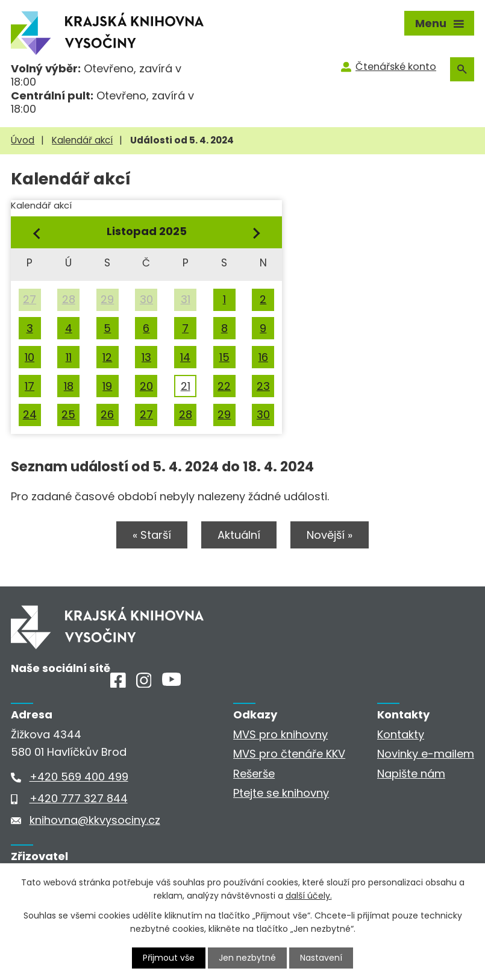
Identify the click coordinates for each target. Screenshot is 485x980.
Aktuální (239, 535)
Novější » (330, 535)
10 (30, 357)
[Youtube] (171, 682)
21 (186, 386)
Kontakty (401, 734)
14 (185, 357)
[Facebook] (118, 684)
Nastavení (321, 958)
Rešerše (254, 774)
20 (146, 386)
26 (107, 414)
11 (69, 357)
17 (30, 386)
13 (146, 357)
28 (69, 299)
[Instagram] (144, 684)
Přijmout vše (169, 958)
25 (68, 414)
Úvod (23, 140)
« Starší (152, 535)
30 (146, 299)
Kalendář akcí (82, 140)
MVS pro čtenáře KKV (289, 754)
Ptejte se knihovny (281, 793)
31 (186, 299)
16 (263, 357)
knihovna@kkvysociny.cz (95, 820)
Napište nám (411, 774)
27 (30, 299)
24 (30, 414)
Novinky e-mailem (426, 754)
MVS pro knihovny (280, 734)
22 (224, 386)
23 (263, 386)
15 (224, 357)
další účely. (309, 896)
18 (69, 386)
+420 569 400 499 (79, 777)
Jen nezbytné (247, 958)
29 (107, 299)
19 (107, 386)
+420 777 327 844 (79, 798)
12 (107, 357)
